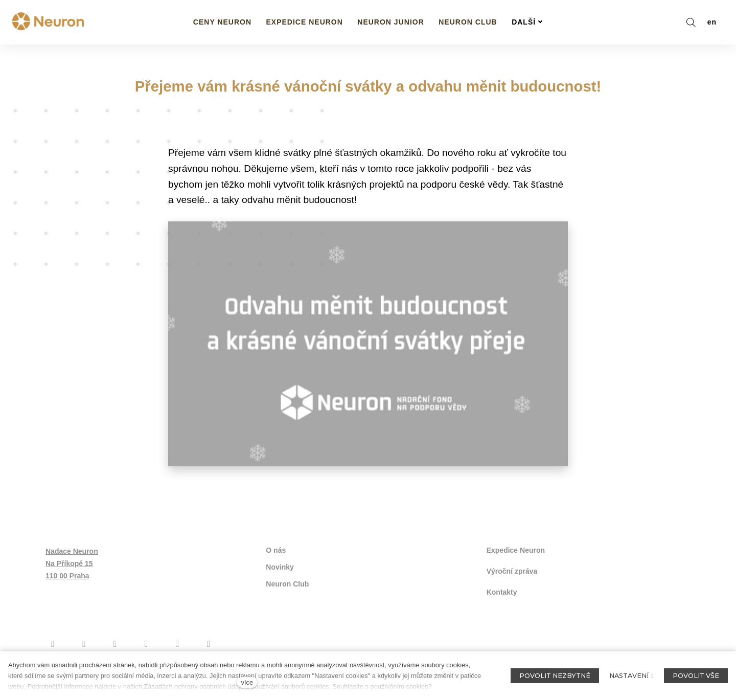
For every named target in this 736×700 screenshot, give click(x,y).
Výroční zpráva (512, 571)
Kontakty (502, 591)
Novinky (280, 567)
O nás (276, 551)
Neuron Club (287, 583)
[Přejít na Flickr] (178, 642)
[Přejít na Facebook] (53, 642)
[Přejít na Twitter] (146, 642)
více (247, 682)
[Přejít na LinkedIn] (208, 642)
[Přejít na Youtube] (115, 642)
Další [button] (527, 22)
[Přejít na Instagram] (84, 642)
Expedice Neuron (516, 551)
